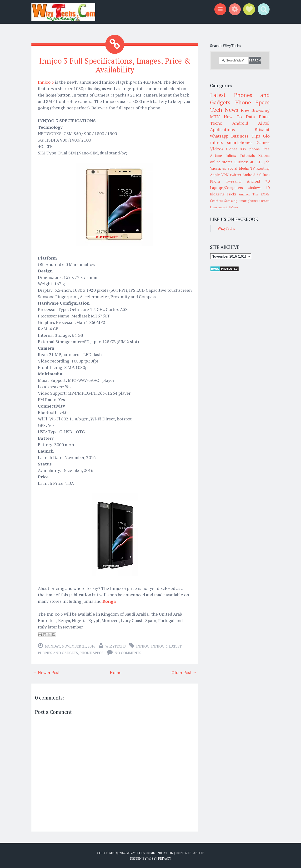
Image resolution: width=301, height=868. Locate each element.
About (198, 853)
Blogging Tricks (223, 194)
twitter (236, 175)
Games (263, 142)
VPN (225, 175)
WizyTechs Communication (150, 853)
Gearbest (217, 201)
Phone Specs (91, 653)
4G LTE (256, 162)
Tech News (224, 110)
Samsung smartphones (241, 201)
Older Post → (184, 672)
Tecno (216, 123)
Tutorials (247, 155)
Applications (222, 129)
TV (253, 168)
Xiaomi (264, 155)
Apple (215, 175)
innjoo (143, 646)
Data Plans (258, 117)
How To (233, 117)
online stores (221, 162)
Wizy (152, 858)
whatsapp (219, 136)
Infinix (231, 155)
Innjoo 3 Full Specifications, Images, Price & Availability (115, 65)
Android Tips (249, 194)
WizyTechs (115, 646)
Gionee (232, 149)
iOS (243, 149)
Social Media (238, 168)
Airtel (264, 123)
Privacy (165, 858)
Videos (217, 149)
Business (241, 162)
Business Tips (246, 136)
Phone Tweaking (226, 181)
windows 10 (259, 188)
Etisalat (262, 129)
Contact (183, 853)
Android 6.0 (252, 175)
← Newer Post (46, 672)
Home (116, 672)
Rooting (263, 168)
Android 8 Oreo (228, 207)
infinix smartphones (231, 142)
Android (240, 123)
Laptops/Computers (226, 188)
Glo (266, 136)
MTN (215, 117)
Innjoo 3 (46, 82)
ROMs (265, 194)
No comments (128, 653)
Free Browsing (255, 110)
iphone (254, 149)
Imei (266, 175)
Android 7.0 (258, 181)
